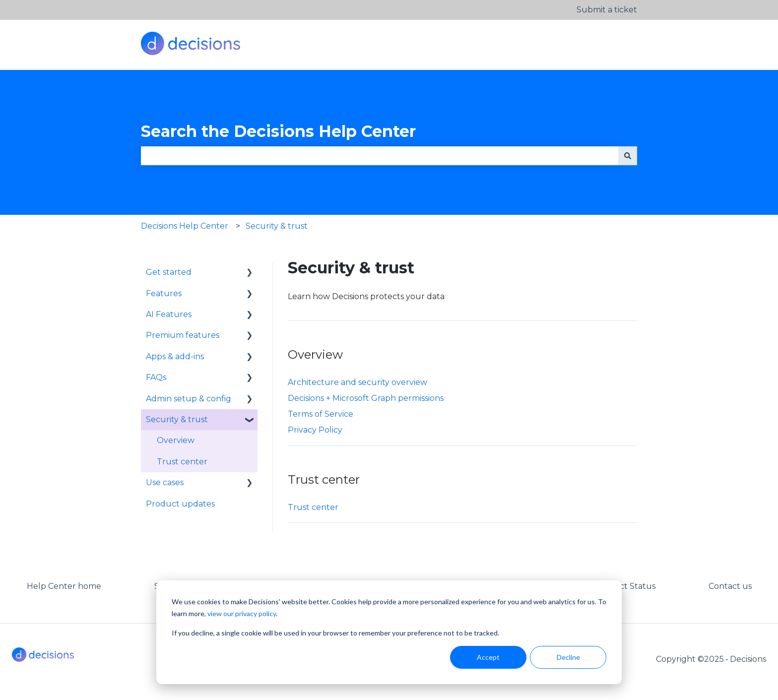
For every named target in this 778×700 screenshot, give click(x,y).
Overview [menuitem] (176, 440)
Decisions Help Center (185, 226)
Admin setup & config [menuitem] (189, 399)
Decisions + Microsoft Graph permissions (366, 398)
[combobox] (380, 156)
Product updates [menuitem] (180, 504)
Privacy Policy (315, 430)
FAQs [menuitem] (156, 377)
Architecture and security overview (357, 382)
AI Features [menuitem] (169, 314)
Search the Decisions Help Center (278, 131)
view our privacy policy (242, 613)
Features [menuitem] (164, 293)
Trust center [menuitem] (182, 462)
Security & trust (277, 226)
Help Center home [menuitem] (64, 586)
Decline (568, 657)
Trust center (313, 507)
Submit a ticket (607, 10)
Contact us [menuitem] (730, 586)
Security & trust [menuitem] (177, 419)
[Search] (628, 156)
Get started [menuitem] (169, 272)
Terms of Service (321, 414)
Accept (488, 657)
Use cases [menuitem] (165, 482)
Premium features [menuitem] (183, 335)
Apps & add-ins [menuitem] (175, 356)
